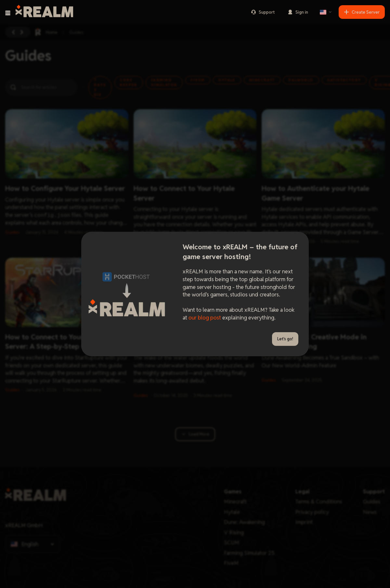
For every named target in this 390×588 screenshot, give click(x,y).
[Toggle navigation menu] (8, 13)
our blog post (205, 318)
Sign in (298, 12)
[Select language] (326, 12)
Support (263, 12)
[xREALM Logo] (44, 12)
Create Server (362, 12)
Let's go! (285, 339)
